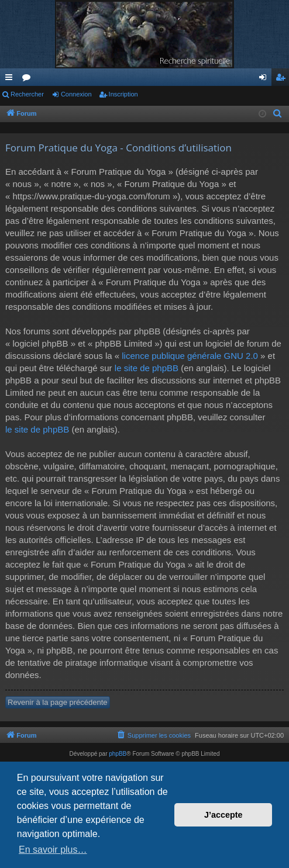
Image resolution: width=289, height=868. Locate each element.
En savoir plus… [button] (53, 850)
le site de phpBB (147, 368)
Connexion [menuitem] (265, 79)
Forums (29, 79)
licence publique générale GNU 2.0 (190, 356)
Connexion (76, 94)
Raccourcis (11, 79)
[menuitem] (278, 114)
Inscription (123, 94)
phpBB (118, 754)
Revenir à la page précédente (58, 702)
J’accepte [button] (223, 815)
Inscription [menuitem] (283, 79)
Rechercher (27, 94)
